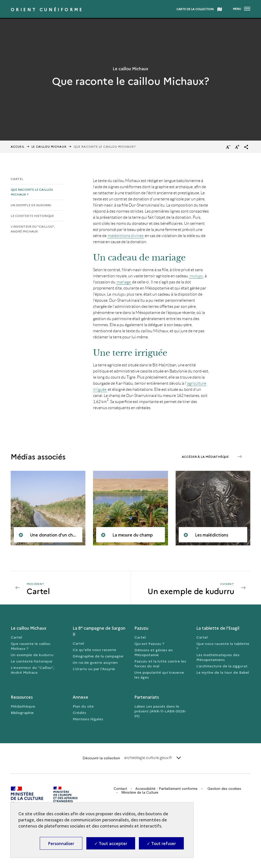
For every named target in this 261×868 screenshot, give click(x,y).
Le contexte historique (32, 216)
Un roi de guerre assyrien (95, 662)
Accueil (18, 147)
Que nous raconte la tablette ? (223, 646)
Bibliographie (22, 712)
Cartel (17, 179)
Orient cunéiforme (47, 9)
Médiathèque (23, 706)
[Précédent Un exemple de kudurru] (75, 588)
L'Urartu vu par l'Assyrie (94, 669)
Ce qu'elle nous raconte (94, 650)
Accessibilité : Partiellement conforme (166, 789)
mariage (124, 282)
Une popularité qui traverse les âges (159, 675)
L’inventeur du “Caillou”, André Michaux (33, 229)
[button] (246, 147)
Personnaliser (61, 843)
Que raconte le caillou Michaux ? (32, 192)
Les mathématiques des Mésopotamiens (218, 657)
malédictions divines (126, 236)
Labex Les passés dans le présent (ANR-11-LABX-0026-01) (160, 711)
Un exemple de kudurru (31, 205)
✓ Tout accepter (111, 843)
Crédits (79, 712)
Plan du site (83, 706)
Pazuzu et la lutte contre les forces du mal (160, 663)
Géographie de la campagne (98, 656)
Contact (120, 789)
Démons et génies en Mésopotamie (154, 652)
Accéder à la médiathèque (206, 456)
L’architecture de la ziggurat (222, 666)
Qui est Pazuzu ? (149, 643)
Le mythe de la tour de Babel (223, 672)
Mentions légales (88, 719)
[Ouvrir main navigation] (242, 9)
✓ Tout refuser (161, 843)
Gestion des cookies (224, 789)
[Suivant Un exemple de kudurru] (186, 588)
